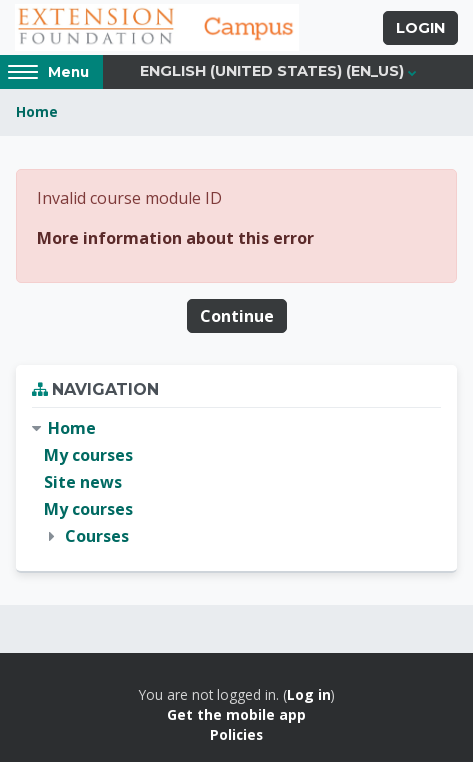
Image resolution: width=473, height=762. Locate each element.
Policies (236, 734)
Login (420, 28)
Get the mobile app (236, 714)
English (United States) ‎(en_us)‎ (272, 71)
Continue (237, 316)
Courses (97, 536)
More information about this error (175, 238)
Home (37, 111)
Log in (309, 694)
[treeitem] (236, 483)
